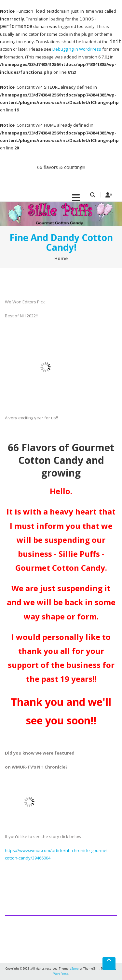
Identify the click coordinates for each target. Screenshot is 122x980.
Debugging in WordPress (77, 49)
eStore (74, 968)
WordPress (61, 974)
